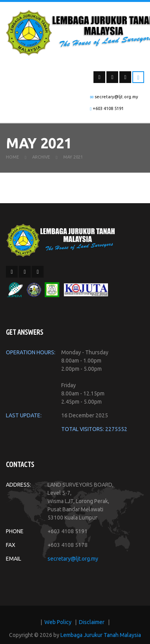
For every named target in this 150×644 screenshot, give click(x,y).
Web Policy (58, 625)
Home (12, 160)
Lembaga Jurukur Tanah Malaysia (101, 638)
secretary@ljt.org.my (73, 562)
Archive (41, 160)
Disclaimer (92, 625)
